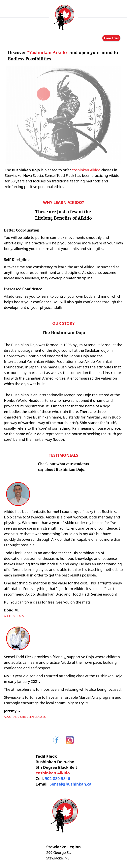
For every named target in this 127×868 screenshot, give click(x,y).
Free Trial (111, 38)
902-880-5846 (58, 778)
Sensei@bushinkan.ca (71, 784)
